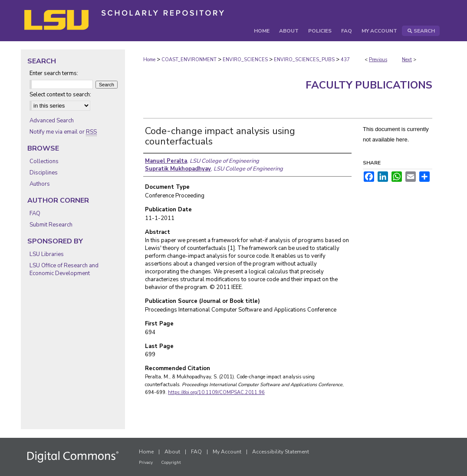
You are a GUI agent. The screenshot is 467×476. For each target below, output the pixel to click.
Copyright (171, 463)
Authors (40, 184)
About (172, 452)
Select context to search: (60, 95)
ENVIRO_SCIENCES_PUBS (304, 60)
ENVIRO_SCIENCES (245, 60)
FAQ (35, 213)
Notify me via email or (63, 132)
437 (345, 60)
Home (149, 60)
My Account (227, 452)
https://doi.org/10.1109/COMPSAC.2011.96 (216, 392)
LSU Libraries (47, 254)
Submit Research (51, 225)
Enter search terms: (54, 73)
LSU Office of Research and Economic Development (64, 269)
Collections (44, 161)
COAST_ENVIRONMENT (189, 60)
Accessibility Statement (281, 452)
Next (407, 60)
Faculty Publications (369, 85)
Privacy (146, 463)
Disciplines (44, 173)
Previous (378, 60)
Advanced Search (52, 121)
